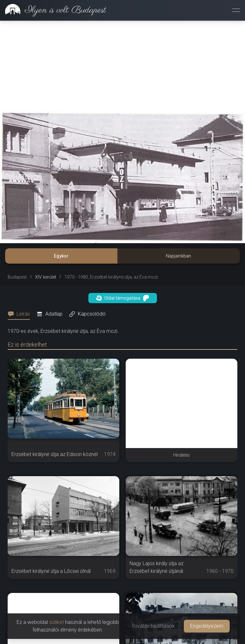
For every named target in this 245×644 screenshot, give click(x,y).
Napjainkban (178, 256)
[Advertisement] (122, 65)
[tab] (21, 314)
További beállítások (153, 626)
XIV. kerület (46, 277)
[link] (53, 10)
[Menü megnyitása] (236, 10)
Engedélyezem (207, 626)
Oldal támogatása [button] (123, 298)
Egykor (61, 256)
